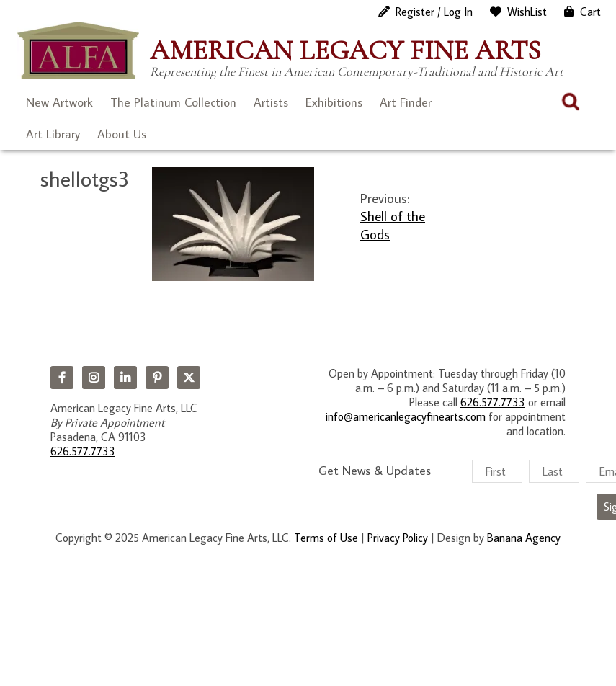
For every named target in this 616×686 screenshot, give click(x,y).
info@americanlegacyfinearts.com (406, 416)
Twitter (189, 378)
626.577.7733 (83, 451)
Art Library (53, 134)
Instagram (94, 378)
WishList (527, 12)
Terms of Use (326, 538)
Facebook (62, 378)
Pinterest (157, 378)
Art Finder (406, 102)
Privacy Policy (398, 538)
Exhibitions (334, 102)
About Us (122, 134)
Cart (590, 12)
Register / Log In (434, 12)
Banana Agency (524, 538)
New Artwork (59, 102)
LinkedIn (125, 378)
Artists (271, 102)
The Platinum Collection (173, 102)
